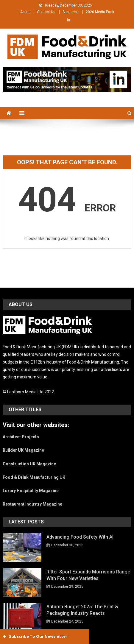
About (25, 12)
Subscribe (71, 12)
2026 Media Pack (100, 12)
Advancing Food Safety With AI (80, 537)
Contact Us (46, 12)
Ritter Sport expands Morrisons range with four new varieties (88, 575)
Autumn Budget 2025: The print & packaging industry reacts (82, 610)
